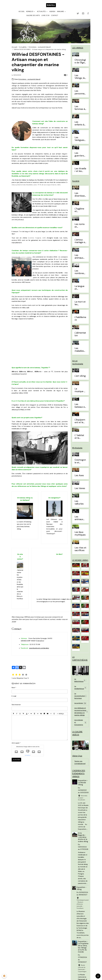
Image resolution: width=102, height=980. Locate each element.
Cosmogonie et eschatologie (80, 461)
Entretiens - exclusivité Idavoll (40, 47)
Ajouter (16, 760)
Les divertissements (80, 195)
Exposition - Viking (82, 888)
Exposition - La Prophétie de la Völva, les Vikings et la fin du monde (83, 947)
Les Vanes (80, 488)
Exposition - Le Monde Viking (83, 783)
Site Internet (16, 705)
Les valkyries (79, 503)
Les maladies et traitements (80, 350)
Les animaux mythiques (80, 518)
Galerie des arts (33, 15)
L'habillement (80, 319)
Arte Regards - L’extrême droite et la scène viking (83, 837)
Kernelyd (30, 11)
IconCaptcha (27, 755)
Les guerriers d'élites (79, 154)
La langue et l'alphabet (80, 288)
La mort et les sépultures (80, 303)
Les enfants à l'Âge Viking (80, 123)
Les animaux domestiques (80, 257)
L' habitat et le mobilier (79, 437)
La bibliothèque (81, 680)
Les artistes (80, 703)
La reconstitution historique (81, 696)
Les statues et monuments (81, 722)
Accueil (22, 11)
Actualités (42, 11)
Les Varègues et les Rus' (80, 139)
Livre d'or (45, 15)
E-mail (14, 696)
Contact (55, 15)
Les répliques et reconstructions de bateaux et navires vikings (81, 712)
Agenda (52, 11)
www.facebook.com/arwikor (39, 648)
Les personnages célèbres (80, 92)
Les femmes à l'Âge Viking (80, 108)
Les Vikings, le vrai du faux (80, 77)
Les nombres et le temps (79, 272)
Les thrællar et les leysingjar (80, 170)
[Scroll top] (98, 976)
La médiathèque (80, 687)
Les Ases (79, 476)
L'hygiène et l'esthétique (80, 210)
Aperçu (60, 714)
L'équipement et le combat (80, 421)
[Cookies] (4, 976)
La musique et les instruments (80, 390)
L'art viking (80, 376)
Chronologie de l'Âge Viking (80, 61)
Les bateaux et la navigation (80, 406)
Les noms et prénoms (80, 226)
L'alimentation (80, 334)
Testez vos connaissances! (80, 762)
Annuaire (61, 11)
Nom (13, 688)
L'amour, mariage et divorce (80, 241)
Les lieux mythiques (80, 534)
